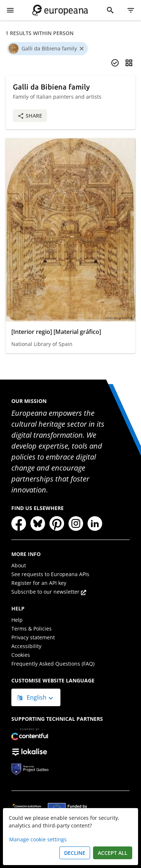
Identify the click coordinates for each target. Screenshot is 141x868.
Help (17, 620)
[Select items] (115, 63)
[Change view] (129, 63)
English (33, 697)
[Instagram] (76, 524)
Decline (75, 853)
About (19, 565)
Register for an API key (39, 583)
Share (30, 116)
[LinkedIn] (95, 524)
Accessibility (26, 646)
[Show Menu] (10, 10)
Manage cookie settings (38, 839)
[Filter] (131, 10)
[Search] (110, 10)
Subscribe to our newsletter (49, 592)
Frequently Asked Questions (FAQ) (53, 664)
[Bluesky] (38, 524)
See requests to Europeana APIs (50, 574)
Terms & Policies (31, 629)
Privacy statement (33, 637)
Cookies (21, 655)
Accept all (113, 853)
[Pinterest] (57, 524)
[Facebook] (19, 524)
